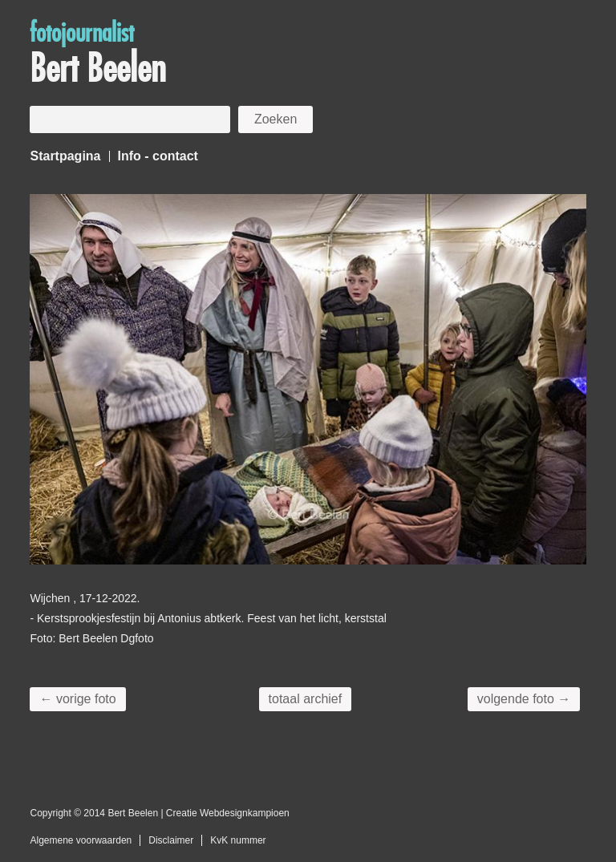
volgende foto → (524, 699)
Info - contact (158, 156)
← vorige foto (77, 699)
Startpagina (65, 156)
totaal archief (306, 699)
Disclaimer (171, 840)
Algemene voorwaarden (81, 840)
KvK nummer (238, 840)
